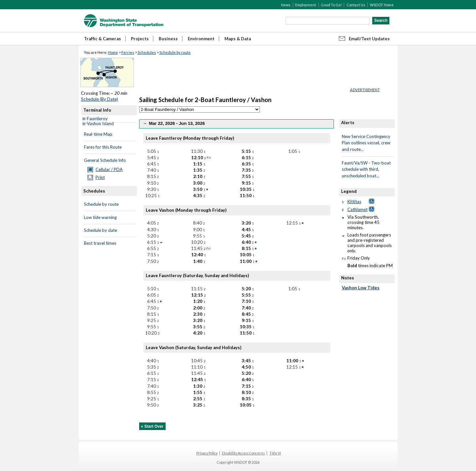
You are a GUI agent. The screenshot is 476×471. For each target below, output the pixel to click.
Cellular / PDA (109, 169)
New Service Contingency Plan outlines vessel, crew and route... (366, 143)
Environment (201, 39)
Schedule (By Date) (99, 99)
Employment (306, 5)
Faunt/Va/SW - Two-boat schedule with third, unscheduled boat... (366, 169)
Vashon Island (100, 124)
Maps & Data (238, 39)
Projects (140, 39)
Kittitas (354, 201)
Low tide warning (100, 217)
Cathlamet (357, 209)
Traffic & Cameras (102, 39)
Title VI (275, 453)
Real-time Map (98, 134)
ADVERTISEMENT (365, 90)
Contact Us (356, 5)
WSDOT (124, 21)
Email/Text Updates (369, 39)
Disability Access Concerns (243, 453)
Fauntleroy (97, 119)
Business (168, 39)
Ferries (128, 52)
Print (100, 177)
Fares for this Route (103, 147)
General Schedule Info (105, 160)
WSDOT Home (382, 5)
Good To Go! (331, 5)
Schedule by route (175, 52)
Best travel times (100, 243)
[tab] (237, 124)
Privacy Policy (207, 453)
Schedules (147, 52)
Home (113, 52)
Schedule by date (100, 230)
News (286, 5)
